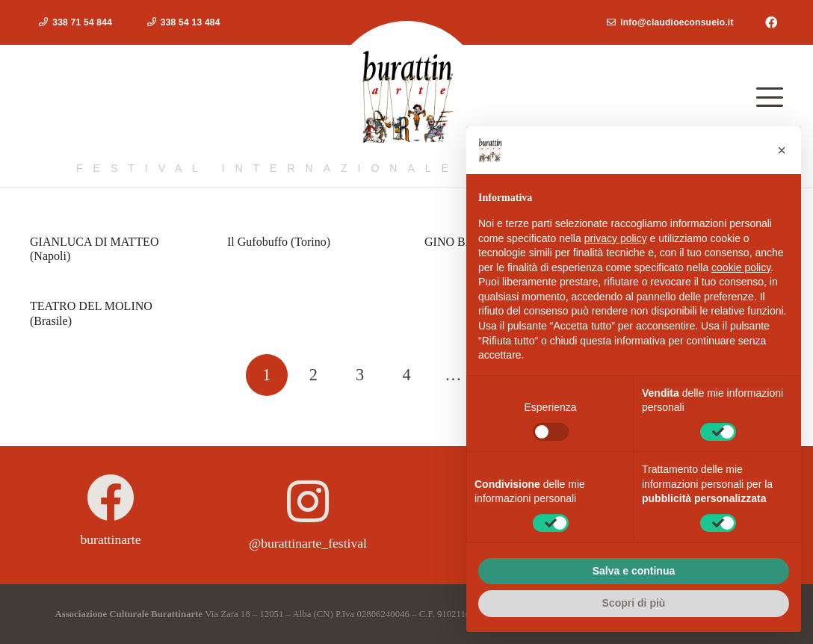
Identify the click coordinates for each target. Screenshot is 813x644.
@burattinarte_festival (308, 543)
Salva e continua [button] (634, 571)
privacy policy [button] (616, 238)
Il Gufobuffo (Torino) (279, 242)
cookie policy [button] (741, 267)
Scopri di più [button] (634, 603)
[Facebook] (771, 22)
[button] (770, 97)
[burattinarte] (111, 498)
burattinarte (110, 539)
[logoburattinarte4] (407, 97)
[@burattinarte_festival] (308, 501)
